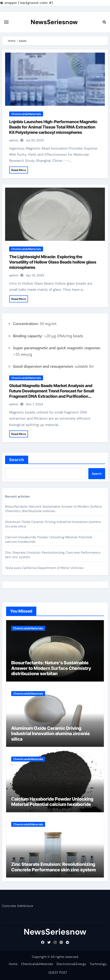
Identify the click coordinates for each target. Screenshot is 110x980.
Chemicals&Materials (26, 114)
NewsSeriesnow (54, 22)
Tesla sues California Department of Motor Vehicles (44, 568)
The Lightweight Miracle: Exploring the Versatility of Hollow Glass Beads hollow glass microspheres (53, 262)
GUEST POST (58, 973)
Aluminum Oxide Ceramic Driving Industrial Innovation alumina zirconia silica (50, 734)
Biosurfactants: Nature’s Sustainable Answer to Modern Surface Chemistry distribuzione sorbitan (53, 509)
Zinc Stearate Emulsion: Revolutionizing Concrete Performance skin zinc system (54, 867)
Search (17, 460)
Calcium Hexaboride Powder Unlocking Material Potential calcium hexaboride (52, 802)
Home (13, 964)
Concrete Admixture (18, 906)
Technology (98, 964)
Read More (19, 170)
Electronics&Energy (71, 964)
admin (14, 140)
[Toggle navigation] (6, 22)
